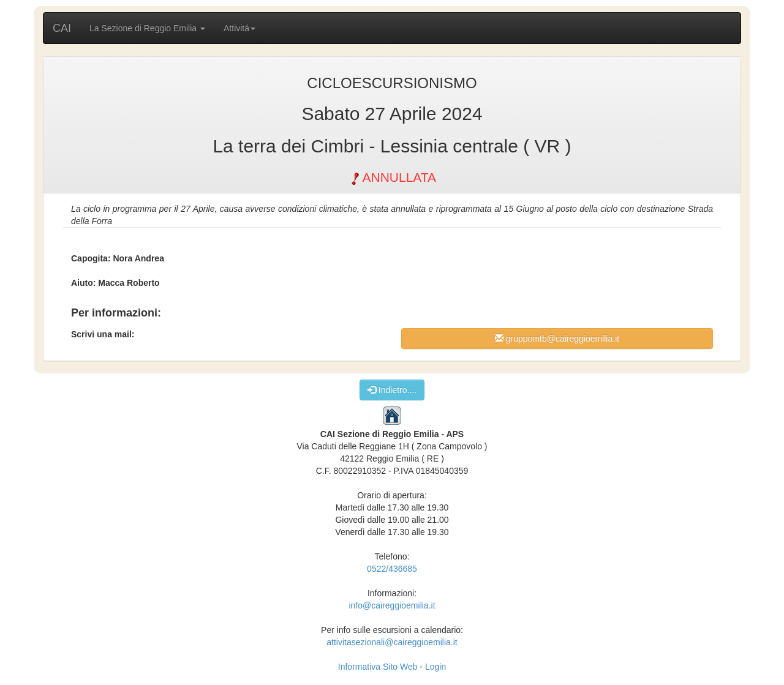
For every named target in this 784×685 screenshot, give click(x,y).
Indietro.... (392, 390)
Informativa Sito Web (378, 667)
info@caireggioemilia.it (392, 605)
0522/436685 (392, 569)
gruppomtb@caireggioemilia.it (557, 338)
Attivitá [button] (239, 28)
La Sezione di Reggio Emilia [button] (147, 28)
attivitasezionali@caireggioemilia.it (392, 642)
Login (435, 667)
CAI (62, 28)
